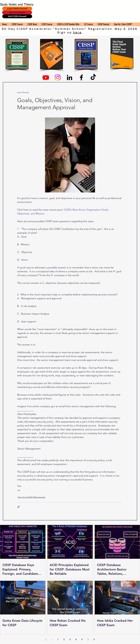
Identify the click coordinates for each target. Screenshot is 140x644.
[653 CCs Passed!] (17, 12)
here (77, 33)
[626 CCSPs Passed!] (17, 16)
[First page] (46, 639)
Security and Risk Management (32, 497)
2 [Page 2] (64, 639)
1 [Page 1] (58, 639)
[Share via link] (18, 507)
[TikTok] (93, 77)
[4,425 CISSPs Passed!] (17, 9)
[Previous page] (52, 639)
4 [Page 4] (76, 639)
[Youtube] (46, 77)
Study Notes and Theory (17, 5)
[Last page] (94, 639)
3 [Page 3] (70, 639)
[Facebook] (81, 77)
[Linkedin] (69, 77)
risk (19, 490)
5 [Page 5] (82, 639)
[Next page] (88, 639)
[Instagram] (58, 77)
